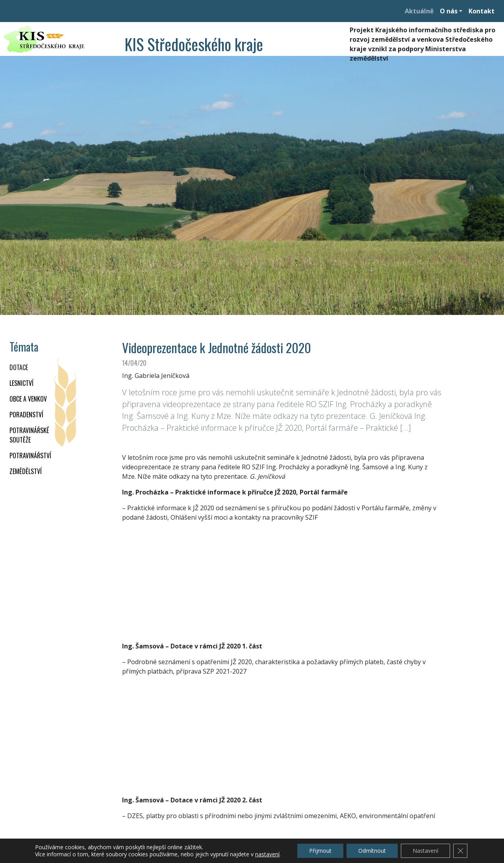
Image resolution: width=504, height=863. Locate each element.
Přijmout (320, 851)
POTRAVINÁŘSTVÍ (30, 456)
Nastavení (425, 851)
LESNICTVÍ (21, 383)
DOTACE (19, 367)
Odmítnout (372, 851)
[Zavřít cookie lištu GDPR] (460, 851)
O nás (449, 11)
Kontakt (482, 11)
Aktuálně (419, 11)
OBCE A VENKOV (28, 399)
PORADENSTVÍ (26, 415)
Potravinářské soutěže (29, 435)
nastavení (267, 854)
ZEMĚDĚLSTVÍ (26, 471)
